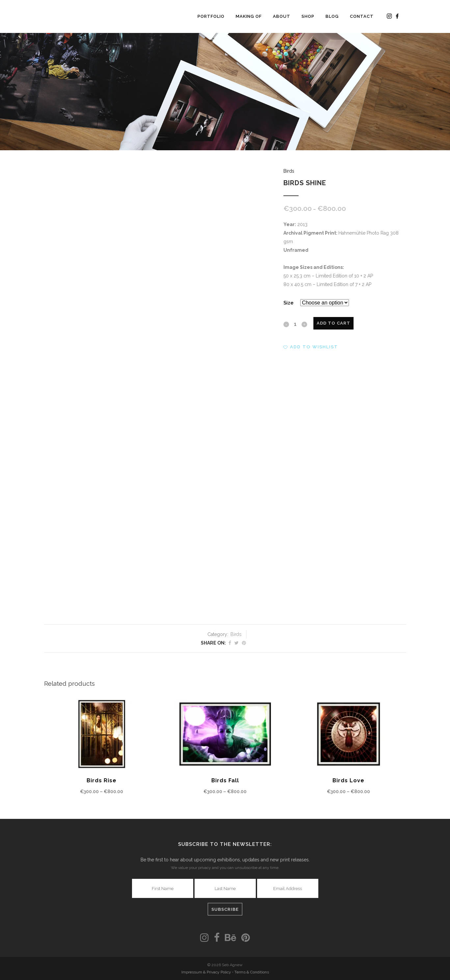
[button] (311, 347)
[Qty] (295, 324)
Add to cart (333, 323)
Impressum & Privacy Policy (207, 972)
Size (289, 303)
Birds (289, 171)
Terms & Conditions (252, 972)
